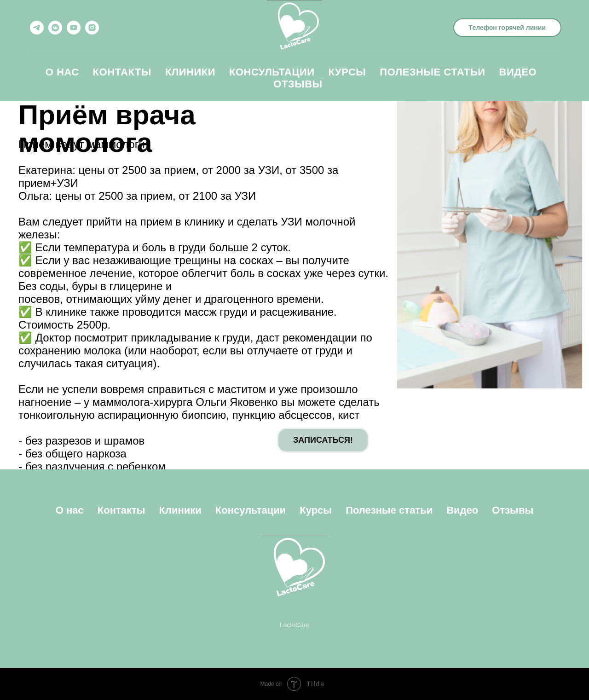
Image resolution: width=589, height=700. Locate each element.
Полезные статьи (432, 72)
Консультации (272, 72)
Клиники (190, 72)
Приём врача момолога (107, 129)
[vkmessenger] (55, 28)
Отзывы (298, 84)
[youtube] (74, 28)
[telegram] (37, 28)
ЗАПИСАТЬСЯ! (323, 440)
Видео (518, 72)
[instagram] (92, 28)
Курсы (347, 72)
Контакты (122, 72)
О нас (62, 72)
